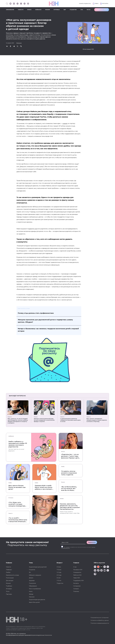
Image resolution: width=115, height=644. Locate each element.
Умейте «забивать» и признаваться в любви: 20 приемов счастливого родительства (18, 444)
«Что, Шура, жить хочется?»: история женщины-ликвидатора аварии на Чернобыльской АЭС (18, 504)
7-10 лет (59, 581)
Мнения (36, 417)
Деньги (31, 578)
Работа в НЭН (77, 575)
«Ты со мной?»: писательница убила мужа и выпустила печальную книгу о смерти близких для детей (18, 520)
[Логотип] (54, 4)
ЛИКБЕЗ (29, 10)
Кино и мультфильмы (35, 589)
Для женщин (10, 581)
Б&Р (65, 10)
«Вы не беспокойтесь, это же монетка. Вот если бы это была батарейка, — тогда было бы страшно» (69, 489)
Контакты (76, 583)
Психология (32, 583)
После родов (10, 578)
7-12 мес (59, 570)
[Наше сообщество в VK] (17, 4)
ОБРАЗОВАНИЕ (10, 10)
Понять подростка (85, 4)
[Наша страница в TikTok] (98, 571)
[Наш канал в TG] (95, 567)
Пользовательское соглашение (100, 618)
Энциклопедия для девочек (37, 600)
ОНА (82, 10)
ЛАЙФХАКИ (38, 10)
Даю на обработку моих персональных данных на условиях (78, 548)
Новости (10, 417)
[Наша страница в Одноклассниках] (21, 4)
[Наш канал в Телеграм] (25, 4)
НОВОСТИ (21, 10)
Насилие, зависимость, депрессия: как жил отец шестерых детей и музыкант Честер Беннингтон (70, 507)
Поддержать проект (102, 10)
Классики (32, 597)
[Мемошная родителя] (101, 567)
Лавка (95, 4)
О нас (75, 567)
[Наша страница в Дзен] (14, 4)
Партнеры (9, 594)
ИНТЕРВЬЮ (57, 10)
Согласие (76, 589)
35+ (30, 572)
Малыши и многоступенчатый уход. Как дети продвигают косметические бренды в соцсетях (44, 420)
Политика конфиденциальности (100, 623)
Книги (31, 591)
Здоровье (32, 581)
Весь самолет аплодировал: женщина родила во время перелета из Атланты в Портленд (97, 420)
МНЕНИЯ (48, 10)
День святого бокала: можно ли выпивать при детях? (17, 487)
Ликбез (10, 483)
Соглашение (77, 586)
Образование (33, 586)
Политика (76, 591)
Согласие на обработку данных (100, 620)
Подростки (60, 583)
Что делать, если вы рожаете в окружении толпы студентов (69, 473)
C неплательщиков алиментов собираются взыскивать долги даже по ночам (70, 420)
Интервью (11, 498)
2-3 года (59, 575)
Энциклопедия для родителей (38, 567)
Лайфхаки (11, 436)
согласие (68, 547)
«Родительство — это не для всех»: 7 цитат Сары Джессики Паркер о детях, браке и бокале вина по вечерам (71, 456)
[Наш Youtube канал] (10, 4)
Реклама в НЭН (78, 570)
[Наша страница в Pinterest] (28, 4)
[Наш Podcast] (108, 571)
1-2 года (59, 572)
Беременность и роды (12, 575)
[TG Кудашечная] (98, 567)
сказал (65, 123)
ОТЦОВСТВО (73, 10)
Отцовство (32, 570)
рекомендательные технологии (42, 635)
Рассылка (104, 4)
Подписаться (92, 542)
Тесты (8, 591)
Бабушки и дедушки (35, 575)
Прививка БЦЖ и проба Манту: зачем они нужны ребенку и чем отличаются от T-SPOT (44, 487)
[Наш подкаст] (95, 574)
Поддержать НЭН (79, 581)
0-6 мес (59, 567)
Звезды (31, 594)
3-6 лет (59, 578)
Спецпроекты (77, 572)
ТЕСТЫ (89, 10)
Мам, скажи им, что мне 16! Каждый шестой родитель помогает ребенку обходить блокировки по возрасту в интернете (18, 421)
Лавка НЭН (77, 578)
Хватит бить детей (34, 602)
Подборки (9, 586)
